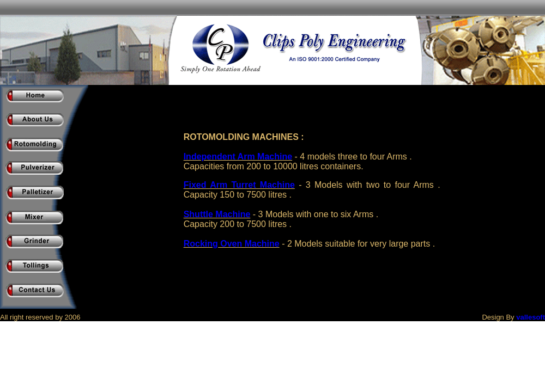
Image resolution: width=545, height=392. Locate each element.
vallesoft (531, 317)
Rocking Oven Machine (232, 244)
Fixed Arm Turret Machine (239, 185)
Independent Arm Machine (238, 157)
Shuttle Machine (217, 214)
